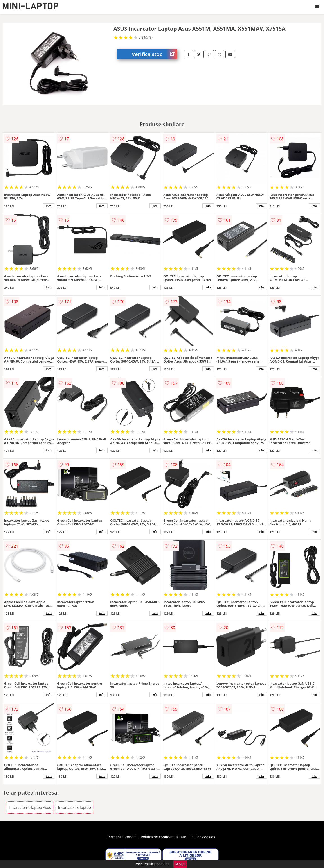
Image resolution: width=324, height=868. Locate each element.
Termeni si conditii (122, 837)
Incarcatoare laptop (74, 807)
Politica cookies (202, 837)
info (49, 206)
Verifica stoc (154, 54)
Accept (180, 864)
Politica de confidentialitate (164, 837)
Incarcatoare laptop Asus (30, 807)
